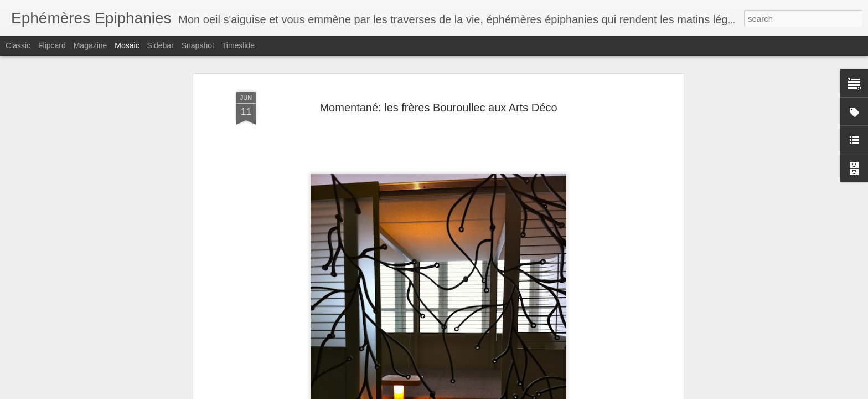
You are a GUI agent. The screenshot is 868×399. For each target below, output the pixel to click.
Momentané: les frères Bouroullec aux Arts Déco (438, 100)
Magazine (91, 45)
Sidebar (161, 45)
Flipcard (52, 45)
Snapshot (198, 45)
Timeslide (238, 45)
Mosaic (127, 45)
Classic (18, 45)
